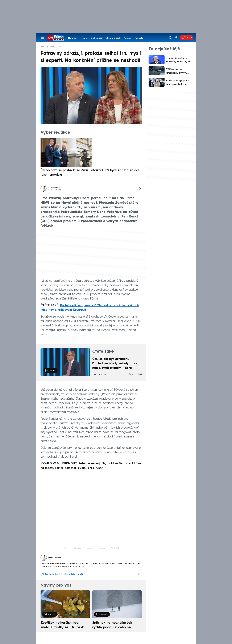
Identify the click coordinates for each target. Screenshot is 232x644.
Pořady (139, 38)
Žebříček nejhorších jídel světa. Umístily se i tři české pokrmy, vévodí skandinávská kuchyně (64, 625)
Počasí (127, 38)
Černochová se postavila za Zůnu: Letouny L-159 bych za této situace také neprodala (90, 173)
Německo (77, 548)
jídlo (65, 548)
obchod (102, 548)
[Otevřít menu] (43, 38)
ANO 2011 (115, 548)
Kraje (84, 38)
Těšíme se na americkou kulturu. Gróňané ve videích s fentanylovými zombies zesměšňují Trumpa (180, 72)
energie (90, 548)
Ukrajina (110, 38)
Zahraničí (96, 38)
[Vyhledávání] (170, 38)
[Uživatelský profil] (176, 38)
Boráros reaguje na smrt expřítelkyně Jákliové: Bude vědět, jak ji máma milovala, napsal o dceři (179, 83)
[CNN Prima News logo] (56, 38)
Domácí (73, 38)
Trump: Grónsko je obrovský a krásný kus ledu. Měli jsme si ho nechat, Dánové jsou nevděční (179, 60)
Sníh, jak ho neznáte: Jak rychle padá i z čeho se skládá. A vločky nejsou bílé (115, 625)
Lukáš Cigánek (54, 187)
